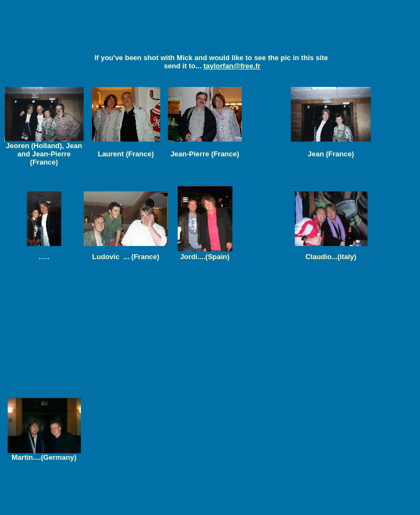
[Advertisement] (210, 29)
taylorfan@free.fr (232, 66)
